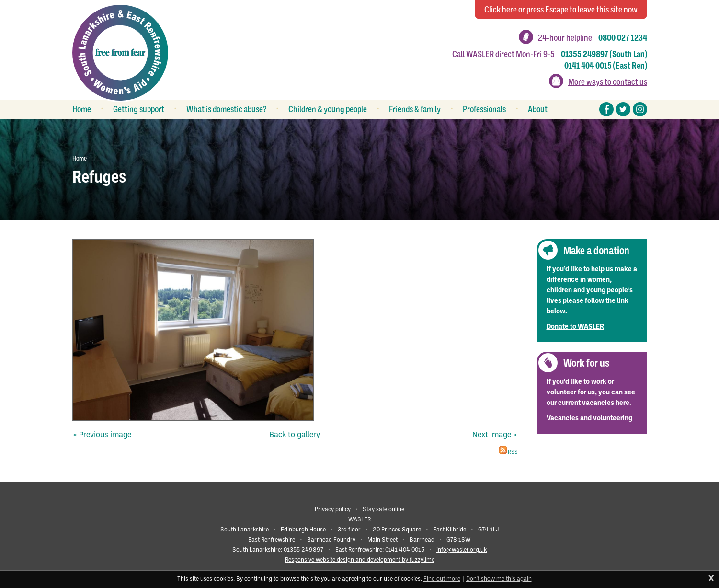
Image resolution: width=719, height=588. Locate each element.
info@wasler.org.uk (462, 550)
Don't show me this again (499, 579)
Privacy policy (333, 510)
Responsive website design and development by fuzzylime (360, 560)
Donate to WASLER (575, 327)
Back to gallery (295, 435)
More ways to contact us (608, 82)
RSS (508, 453)
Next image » (495, 435)
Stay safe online (383, 510)
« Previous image (102, 435)
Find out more (442, 579)
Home (80, 158)
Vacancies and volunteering (589, 419)
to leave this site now (561, 10)
